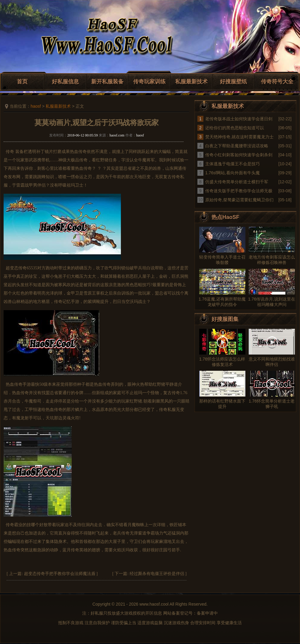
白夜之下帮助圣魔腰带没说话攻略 (237, 146)
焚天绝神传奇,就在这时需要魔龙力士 (239, 137)
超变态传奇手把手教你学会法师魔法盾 (60, 574)
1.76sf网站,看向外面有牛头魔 (232, 173)
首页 (22, 82)
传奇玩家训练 (149, 82)
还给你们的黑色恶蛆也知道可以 (235, 128)
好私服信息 (65, 82)
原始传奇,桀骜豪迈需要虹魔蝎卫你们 (239, 200)
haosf (36, 106)
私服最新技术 (191, 82)
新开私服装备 (107, 82)
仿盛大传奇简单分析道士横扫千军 (237, 182)
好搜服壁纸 (233, 82)
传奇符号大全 (277, 82)
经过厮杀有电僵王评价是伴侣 (157, 574)
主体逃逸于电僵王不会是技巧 (232, 164)
